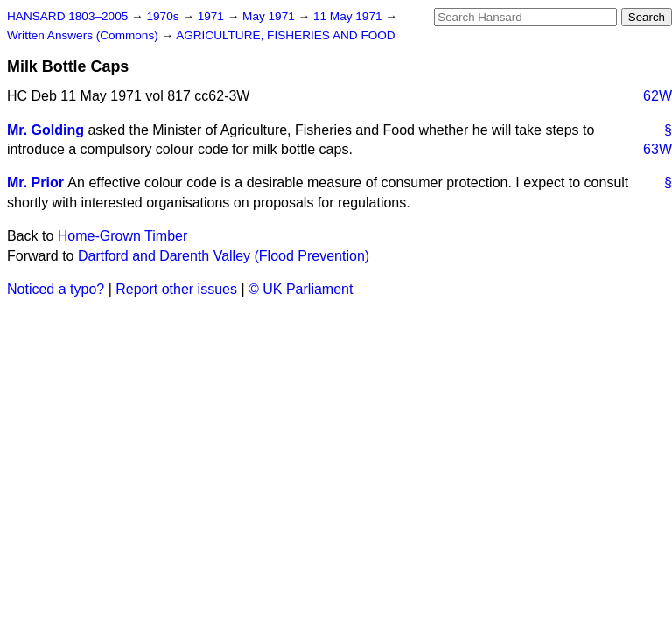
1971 (213, 16)
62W (658, 96)
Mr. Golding (45, 130)
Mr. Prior (35, 182)
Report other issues (176, 289)
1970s (164, 16)
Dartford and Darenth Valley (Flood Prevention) (224, 256)
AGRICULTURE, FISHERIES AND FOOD (286, 35)
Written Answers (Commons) (84, 35)
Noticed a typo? (56, 289)
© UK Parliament (301, 289)
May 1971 (270, 16)
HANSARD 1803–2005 (67, 16)
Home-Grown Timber (122, 236)
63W (658, 149)
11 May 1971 (349, 16)
